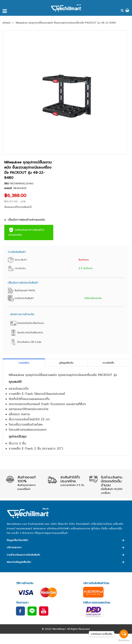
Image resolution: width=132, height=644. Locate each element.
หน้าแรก (7, 23)
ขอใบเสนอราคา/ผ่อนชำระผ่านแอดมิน (26, 232)
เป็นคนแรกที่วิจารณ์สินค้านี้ (18, 207)
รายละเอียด (24, 363)
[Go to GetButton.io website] (124, 640)
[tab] (24, 363)
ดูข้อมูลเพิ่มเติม (66, 363)
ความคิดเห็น (108, 363)
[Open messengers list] (124, 634)
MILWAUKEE (20, 188)
